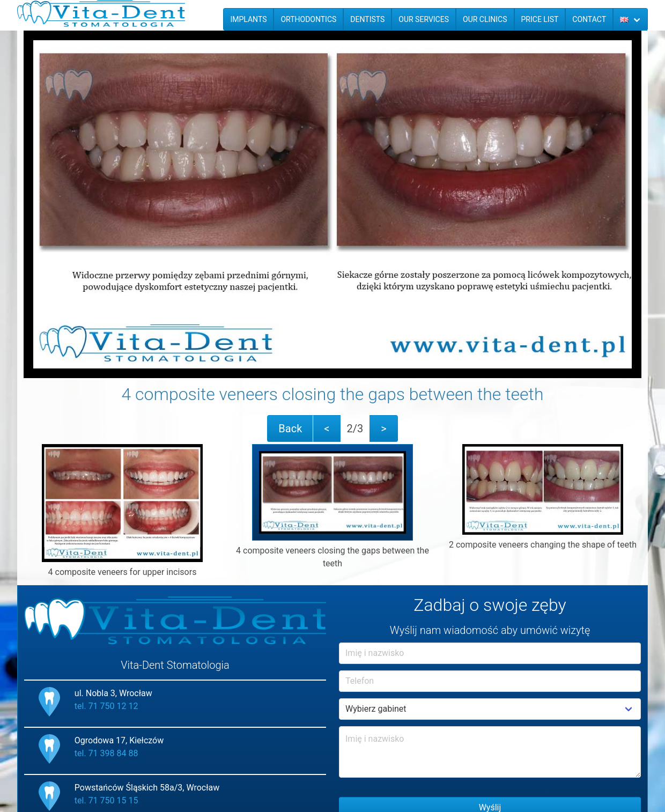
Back (290, 429)
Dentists (367, 19)
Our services (424, 19)
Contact (589, 19)
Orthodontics (308, 19)
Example (490, 709)
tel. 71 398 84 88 (106, 753)
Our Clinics (485, 19)
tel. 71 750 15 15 (106, 800)
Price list (540, 19)
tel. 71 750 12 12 (106, 706)
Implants (248, 19)
